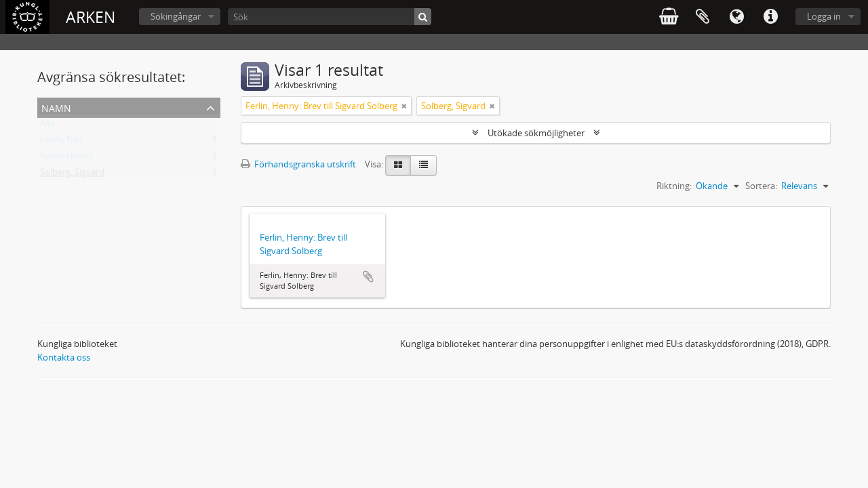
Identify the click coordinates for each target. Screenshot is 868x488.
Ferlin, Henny (67, 159)
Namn (56, 107)
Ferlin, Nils (61, 142)
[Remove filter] (404, 106)
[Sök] (330, 17)
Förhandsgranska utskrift (298, 164)
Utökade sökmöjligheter (536, 133)
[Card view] (398, 165)
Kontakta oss (64, 357)
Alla (47, 126)
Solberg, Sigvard (72, 175)
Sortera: (761, 186)
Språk (736, 17)
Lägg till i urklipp (368, 277)
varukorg (669, 17)
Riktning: (674, 186)
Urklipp (703, 17)
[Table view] (423, 165)
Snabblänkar (770, 17)
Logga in (824, 16)
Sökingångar (176, 16)
